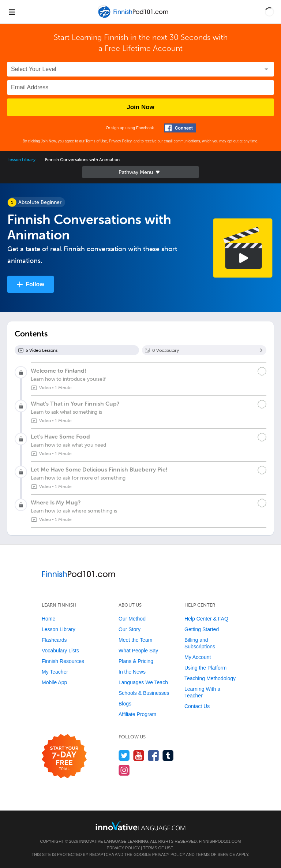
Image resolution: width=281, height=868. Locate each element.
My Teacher (55, 672)
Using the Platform (205, 668)
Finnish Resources (63, 661)
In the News (132, 672)
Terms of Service (216, 854)
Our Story (130, 629)
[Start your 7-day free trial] (64, 757)
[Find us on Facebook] (153, 755)
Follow (35, 284)
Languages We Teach (143, 682)
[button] (269, 12)
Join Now (140, 107)
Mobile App (54, 682)
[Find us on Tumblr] (168, 755)
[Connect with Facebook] (180, 128)
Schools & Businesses (144, 693)
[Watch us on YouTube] (139, 755)
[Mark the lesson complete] (262, 371)
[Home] (134, 17)
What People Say (138, 651)
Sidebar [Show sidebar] (140, 172)
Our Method (132, 619)
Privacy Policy (120, 141)
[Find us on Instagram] (124, 770)
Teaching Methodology (210, 678)
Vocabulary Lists (60, 651)
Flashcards (54, 640)
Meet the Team (135, 640)
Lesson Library (21, 160)
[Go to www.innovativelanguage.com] (140, 826)
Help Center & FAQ (206, 619)
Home (48, 619)
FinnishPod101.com (220, 841)
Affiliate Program (137, 714)
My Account (198, 657)
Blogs (125, 704)
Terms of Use (96, 141)
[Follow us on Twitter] (124, 755)
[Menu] (12, 12)
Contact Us (197, 706)
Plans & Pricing (136, 661)
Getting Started (202, 629)
